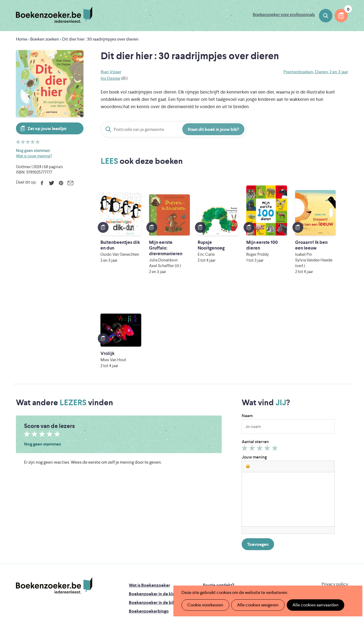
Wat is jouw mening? (34, 156)
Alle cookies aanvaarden (314, 605)
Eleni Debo (169, 573)
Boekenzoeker (54, 15)
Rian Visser (111, 72)
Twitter (51, 183)
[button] (248, 372)
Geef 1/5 (245, 355)
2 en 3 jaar (339, 72)
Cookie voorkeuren (205, 605)
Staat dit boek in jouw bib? (213, 129)
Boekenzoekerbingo (149, 517)
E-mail (70, 183)
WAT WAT (178, 566)
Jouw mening (254, 363)
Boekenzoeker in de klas (153, 500)
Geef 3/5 (260, 355)
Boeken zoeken (326, 16)
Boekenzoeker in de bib (152, 508)
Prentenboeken (298, 72)
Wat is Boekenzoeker (149, 491)
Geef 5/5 (276, 355)
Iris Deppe (111, 78)
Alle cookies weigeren (257, 605)
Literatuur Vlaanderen (323, 551)
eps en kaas (266, 573)
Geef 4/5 (268, 355)
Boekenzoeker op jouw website (234, 500)
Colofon (211, 517)
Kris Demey (217, 573)
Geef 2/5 (253, 355)
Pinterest (61, 183)
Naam (247, 322)
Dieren (321, 72)
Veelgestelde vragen (148, 534)
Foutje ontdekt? (219, 491)
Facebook (42, 183)
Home (22, 39)
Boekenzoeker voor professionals (284, 14)
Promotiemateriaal (147, 526)
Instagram (343, 514)
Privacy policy (335, 490)
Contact (211, 526)
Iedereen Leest (207, 551)
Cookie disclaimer (331, 496)
